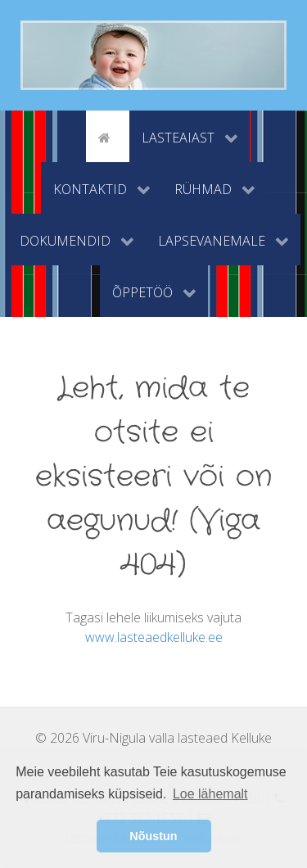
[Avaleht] (107, 136)
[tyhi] (72, 136)
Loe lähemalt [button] (210, 794)
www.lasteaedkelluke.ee (154, 637)
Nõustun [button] (153, 836)
